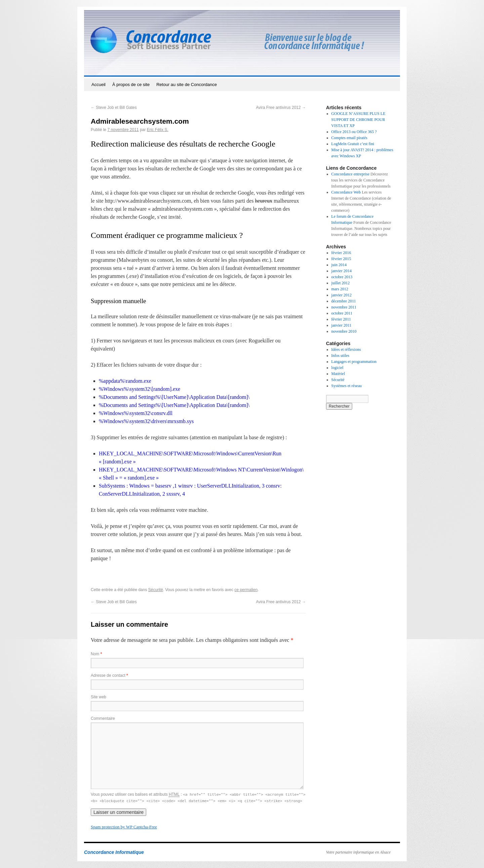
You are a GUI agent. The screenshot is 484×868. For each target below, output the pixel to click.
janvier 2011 (341, 325)
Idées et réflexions (346, 349)
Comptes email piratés (349, 138)
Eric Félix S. (158, 130)
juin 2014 (339, 265)
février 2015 (341, 259)
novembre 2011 (344, 307)
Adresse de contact (109, 675)
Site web (98, 697)
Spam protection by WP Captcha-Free (124, 827)
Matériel (338, 374)
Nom (96, 654)
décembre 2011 (344, 301)
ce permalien (246, 590)
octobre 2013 (342, 277)
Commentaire (103, 718)
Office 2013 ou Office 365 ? (354, 132)
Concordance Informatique (114, 852)
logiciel (337, 368)
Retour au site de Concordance (187, 85)
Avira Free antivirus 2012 (281, 108)
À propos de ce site (131, 85)
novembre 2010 (344, 331)
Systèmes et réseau (347, 386)
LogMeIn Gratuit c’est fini (353, 144)
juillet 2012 (341, 283)
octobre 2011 (342, 313)
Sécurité (156, 590)
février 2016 (341, 253)
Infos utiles (340, 356)
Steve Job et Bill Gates (114, 108)
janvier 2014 (341, 271)
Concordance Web (346, 192)
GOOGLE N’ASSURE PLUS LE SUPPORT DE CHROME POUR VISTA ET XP (358, 120)
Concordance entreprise (351, 174)
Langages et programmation (354, 362)
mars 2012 (340, 289)
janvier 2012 (341, 295)
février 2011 (341, 319)
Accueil (98, 85)
